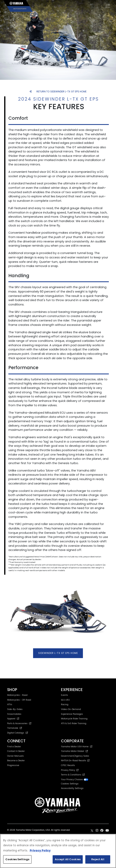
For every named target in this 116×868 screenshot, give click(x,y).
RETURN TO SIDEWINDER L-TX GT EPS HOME (58, 91)
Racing (65, 704)
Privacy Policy (70, 770)
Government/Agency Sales (75, 756)
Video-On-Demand (71, 709)
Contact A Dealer (16, 751)
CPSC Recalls (68, 765)
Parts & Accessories (19, 723)
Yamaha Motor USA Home (77, 747)
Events (64, 695)
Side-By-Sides (15, 709)
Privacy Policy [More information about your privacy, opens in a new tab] (40, 851)
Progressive (13, 765)
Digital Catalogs (18, 733)
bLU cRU (65, 700)
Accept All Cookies (68, 859)
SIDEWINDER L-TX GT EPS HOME (58, 653)
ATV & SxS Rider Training (74, 723)
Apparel (13, 719)
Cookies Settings (70, 784)
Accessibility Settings (72, 788)
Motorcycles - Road (17, 695)
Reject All (98, 859)
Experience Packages (72, 714)
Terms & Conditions (73, 775)
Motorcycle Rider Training (74, 719)
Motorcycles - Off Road (19, 700)
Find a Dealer (14, 747)
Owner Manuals (15, 756)
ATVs (10, 704)
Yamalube (15, 728)
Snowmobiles (14, 714)
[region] (58, 851)
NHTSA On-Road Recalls (75, 761)
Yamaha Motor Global (74, 751)
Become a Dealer (16, 761)
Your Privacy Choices (75, 780)
